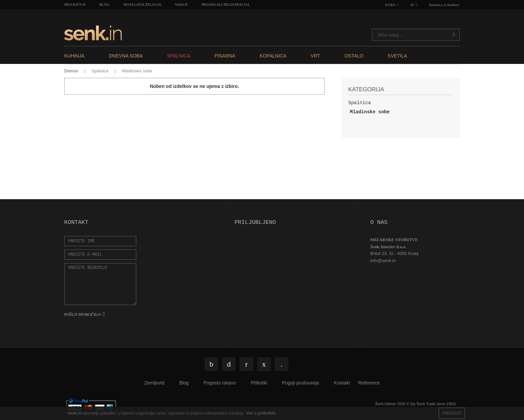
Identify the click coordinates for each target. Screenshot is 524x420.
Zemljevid (154, 383)
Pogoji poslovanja (301, 383)
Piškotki (259, 383)
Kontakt (342, 383)
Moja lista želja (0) (142, 4)
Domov (71, 71)
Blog (104, 4)
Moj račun (75, 4)
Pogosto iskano (220, 383)
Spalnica (100, 71)
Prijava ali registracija (225, 4)
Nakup (181, 4)
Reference (369, 383)
